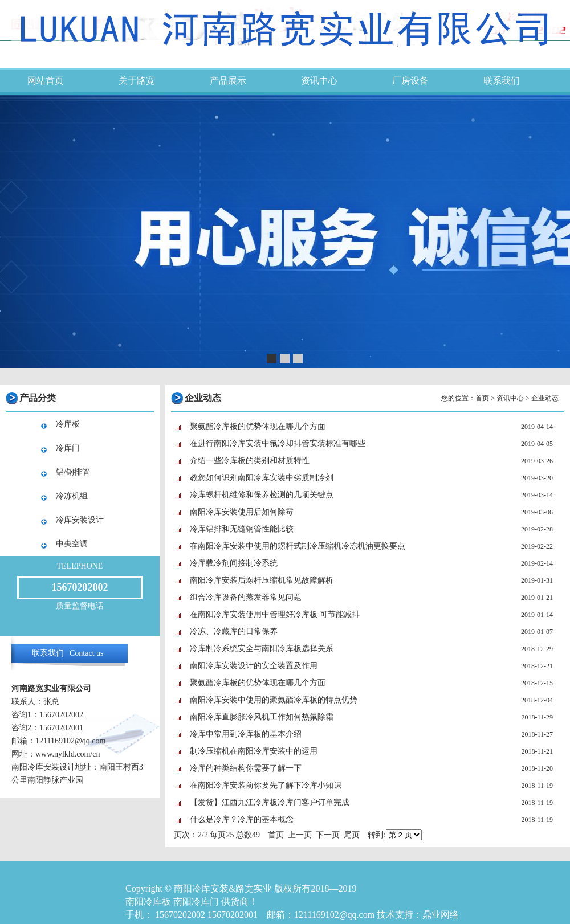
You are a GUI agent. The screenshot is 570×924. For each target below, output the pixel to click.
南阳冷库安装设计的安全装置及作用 (254, 666)
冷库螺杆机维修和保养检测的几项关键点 (262, 495)
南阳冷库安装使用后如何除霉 (242, 512)
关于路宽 (137, 81)
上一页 (300, 835)
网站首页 (46, 81)
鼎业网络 (441, 915)
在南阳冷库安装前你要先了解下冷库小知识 (266, 785)
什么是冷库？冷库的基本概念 (242, 819)
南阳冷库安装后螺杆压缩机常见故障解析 (262, 580)
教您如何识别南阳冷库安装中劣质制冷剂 (262, 478)
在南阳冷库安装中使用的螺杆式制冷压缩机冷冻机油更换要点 (298, 546)
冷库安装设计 (80, 520)
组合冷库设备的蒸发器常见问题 (246, 597)
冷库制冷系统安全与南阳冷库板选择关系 (262, 649)
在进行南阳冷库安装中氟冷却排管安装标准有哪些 (278, 443)
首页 (482, 398)
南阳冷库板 (148, 901)
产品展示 (228, 81)
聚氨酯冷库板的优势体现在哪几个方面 (258, 426)
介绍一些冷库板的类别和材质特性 (250, 461)
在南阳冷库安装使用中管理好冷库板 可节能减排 (275, 614)
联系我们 (502, 81)
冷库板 (68, 424)
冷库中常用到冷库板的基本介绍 (246, 734)
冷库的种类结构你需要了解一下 (246, 768)
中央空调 (72, 544)
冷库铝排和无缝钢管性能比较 (242, 529)
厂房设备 (410, 81)
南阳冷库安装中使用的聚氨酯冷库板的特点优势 (274, 700)
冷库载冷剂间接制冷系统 (234, 563)
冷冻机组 (72, 496)
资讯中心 (319, 81)
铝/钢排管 (73, 472)
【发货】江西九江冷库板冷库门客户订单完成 (270, 802)
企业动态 (545, 398)
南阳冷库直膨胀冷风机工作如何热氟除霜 (262, 717)
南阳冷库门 (196, 901)
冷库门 (68, 448)
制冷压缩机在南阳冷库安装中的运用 (254, 751)
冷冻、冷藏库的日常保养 (234, 631)
